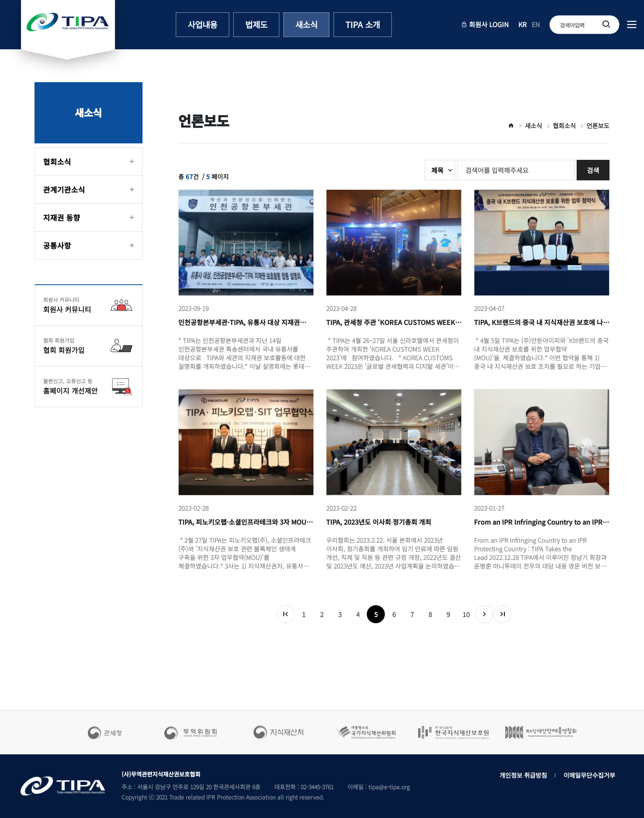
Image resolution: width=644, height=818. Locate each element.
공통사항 (57, 245)
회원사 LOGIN (485, 24)
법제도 (256, 24)
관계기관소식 (64, 189)
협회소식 (57, 161)
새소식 (306, 24)
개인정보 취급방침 (523, 775)
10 (466, 614)
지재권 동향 (62, 217)
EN (536, 24)
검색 (593, 170)
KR (522, 24)
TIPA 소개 (363, 24)
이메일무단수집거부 (589, 775)
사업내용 (202, 24)
